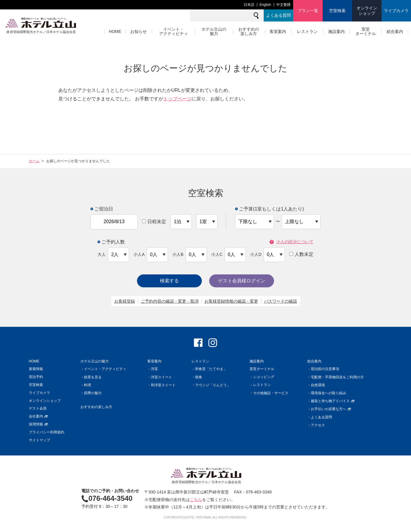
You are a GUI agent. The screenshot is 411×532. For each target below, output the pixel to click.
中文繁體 (283, 5)
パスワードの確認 (280, 301)
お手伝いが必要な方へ (331, 409)
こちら (196, 500)
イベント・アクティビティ (174, 31)
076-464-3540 (107, 498)
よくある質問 (278, 15)
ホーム (34, 161)
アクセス (318, 425)
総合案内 (395, 32)
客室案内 (278, 32)
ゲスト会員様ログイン (242, 281)
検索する (169, 281)
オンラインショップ (367, 11)
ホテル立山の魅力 (214, 31)
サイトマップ (39, 440)
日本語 (249, 5)
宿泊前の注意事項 (325, 369)
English (265, 5)
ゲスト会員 (38, 408)
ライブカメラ (396, 11)
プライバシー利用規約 (47, 432)
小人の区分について (292, 242)
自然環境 (318, 385)
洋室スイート (161, 377)
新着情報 (36, 369)
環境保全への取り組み (329, 393)
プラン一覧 (308, 11)
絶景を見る (93, 377)
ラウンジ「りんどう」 (213, 385)
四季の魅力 (93, 393)
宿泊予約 (36, 377)
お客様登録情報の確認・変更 (231, 301)
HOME (115, 32)
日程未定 (154, 222)
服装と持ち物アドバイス (333, 401)
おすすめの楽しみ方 (249, 31)
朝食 (199, 377)
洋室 (154, 369)
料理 (88, 385)
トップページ (177, 99)
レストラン (307, 32)
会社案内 (38, 416)
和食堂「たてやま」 (211, 369)
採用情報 (38, 424)
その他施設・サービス (271, 393)
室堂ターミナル (366, 31)
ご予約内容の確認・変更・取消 (170, 301)
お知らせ (138, 32)
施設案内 (336, 32)
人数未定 (301, 254)
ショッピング (264, 377)
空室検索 (337, 11)
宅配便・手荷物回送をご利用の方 (337, 377)
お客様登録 (125, 301)
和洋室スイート (163, 385)
